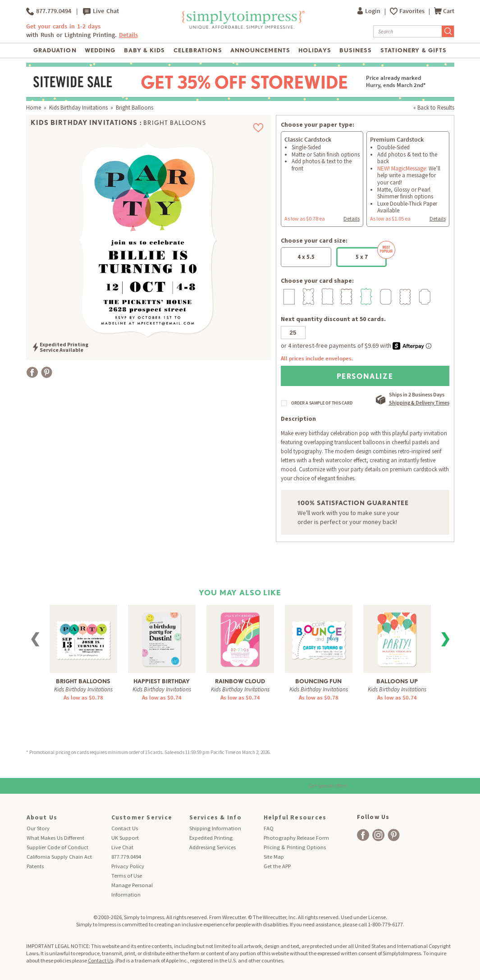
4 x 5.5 (306, 257)
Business (356, 50)
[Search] (408, 31)
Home (34, 108)
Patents (35, 866)
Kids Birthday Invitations (78, 108)
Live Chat (101, 11)
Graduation (55, 50)
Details (128, 35)
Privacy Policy (128, 866)
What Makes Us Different (55, 838)
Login (370, 11)
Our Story (38, 828)
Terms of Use (127, 876)
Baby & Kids (144, 50)
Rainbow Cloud (240, 681)
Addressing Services (213, 847)
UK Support (125, 838)
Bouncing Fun (318, 681)
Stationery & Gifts (414, 50)
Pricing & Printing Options (295, 847)
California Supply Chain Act (59, 857)
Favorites (413, 11)
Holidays (315, 50)
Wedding (100, 50)
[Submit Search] (448, 31)
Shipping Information (215, 828)
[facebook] (363, 835)
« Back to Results (434, 108)
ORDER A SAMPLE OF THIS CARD (322, 403)
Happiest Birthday (162, 681)
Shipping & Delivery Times (419, 403)
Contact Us (125, 828)
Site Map (274, 857)
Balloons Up (397, 681)
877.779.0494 (49, 11)
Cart (444, 11)
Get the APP (277, 866)
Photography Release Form (296, 838)
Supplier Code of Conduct (57, 847)
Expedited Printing (211, 838)
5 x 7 (371, 254)
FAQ (269, 828)
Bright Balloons (83, 681)
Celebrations (198, 50)
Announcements (260, 50)
